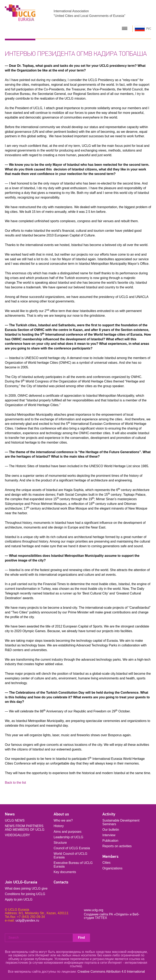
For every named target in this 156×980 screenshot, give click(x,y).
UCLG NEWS (15, 820)
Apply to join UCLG (19, 899)
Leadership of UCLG (68, 837)
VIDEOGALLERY (17, 835)
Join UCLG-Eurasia (21, 882)
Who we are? (63, 820)
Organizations (112, 868)
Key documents (65, 872)
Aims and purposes (68, 832)
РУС (149, 29)
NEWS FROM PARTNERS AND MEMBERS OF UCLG (25, 828)
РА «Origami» (119, 914)
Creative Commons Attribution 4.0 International (111, 972)
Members (110, 856)
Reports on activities (117, 846)
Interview (109, 835)
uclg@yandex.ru (27, 920)
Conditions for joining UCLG (25, 894)
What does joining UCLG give (26, 888)
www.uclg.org (94, 910)
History (59, 826)
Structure (60, 843)
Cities (106, 863)
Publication (110, 841)
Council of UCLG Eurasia (72, 848)
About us (61, 814)
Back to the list (15, 783)
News (10, 814)
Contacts (61, 882)
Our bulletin (111, 830)
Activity (109, 814)
